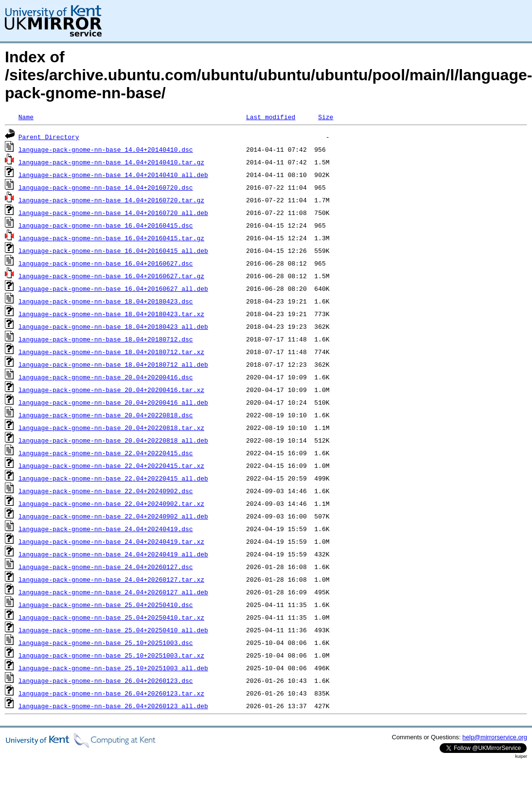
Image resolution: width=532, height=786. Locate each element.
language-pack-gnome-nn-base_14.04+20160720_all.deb (113, 213)
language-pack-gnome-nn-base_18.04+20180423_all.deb (113, 326)
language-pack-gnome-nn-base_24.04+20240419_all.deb (113, 554)
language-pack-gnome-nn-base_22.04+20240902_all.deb (113, 516)
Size (326, 117)
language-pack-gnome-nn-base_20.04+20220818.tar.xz (111, 428)
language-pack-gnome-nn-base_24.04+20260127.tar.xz (111, 579)
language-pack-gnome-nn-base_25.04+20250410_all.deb (113, 630)
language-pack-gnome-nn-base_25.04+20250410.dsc (106, 605)
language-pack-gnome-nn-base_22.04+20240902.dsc (106, 491)
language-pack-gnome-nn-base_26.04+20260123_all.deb (113, 706)
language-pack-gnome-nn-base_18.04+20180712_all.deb (113, 364)
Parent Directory (49, 137)
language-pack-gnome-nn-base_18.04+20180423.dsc (106, 301)
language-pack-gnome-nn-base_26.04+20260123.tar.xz (111, 693)
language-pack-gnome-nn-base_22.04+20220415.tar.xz (111, 465)
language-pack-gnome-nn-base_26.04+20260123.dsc (106, 680)
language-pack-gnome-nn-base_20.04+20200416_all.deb (113, 402)
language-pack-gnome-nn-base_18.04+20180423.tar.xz (111, 314)
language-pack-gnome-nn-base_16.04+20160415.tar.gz (111, 238)
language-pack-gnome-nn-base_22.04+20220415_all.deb (113, 478)
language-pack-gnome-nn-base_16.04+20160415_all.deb (113, 250)
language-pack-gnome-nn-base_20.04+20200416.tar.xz (111, 390)
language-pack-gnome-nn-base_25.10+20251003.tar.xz (111, 655)
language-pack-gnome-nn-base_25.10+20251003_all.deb (113, 668)
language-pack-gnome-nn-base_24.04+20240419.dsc (106, 529)
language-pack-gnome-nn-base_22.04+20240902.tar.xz (111, 503)
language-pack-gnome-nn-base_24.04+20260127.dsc (106, 567)
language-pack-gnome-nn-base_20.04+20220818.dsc (106, 415)
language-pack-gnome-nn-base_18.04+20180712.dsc (106, 339)
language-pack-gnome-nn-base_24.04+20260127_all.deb (113, 592)
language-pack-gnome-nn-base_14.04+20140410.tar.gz (111, 162)
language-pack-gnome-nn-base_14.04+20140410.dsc (106, 149)
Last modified (271, 117)
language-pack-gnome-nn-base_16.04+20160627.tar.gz (111, 276)
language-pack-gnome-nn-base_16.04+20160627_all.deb (113, 288)
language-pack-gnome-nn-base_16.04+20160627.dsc (106, 263)
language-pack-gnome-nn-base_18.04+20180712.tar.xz (111, 352)
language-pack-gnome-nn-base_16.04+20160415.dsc (106, 225)
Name (26, 117)
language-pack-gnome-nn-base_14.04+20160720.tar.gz (111, 200)
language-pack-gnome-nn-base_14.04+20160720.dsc (106, 187)
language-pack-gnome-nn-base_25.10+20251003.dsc (106, 643)
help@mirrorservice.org (495, 737)
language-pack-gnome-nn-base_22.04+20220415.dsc (106, 453)
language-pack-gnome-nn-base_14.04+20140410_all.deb (113, 175)
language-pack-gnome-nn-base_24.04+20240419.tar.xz (111, 541)
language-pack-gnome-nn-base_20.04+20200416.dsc (106, 377)
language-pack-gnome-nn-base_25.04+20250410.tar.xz (111, 617)
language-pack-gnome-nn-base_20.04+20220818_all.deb (113, 440)
